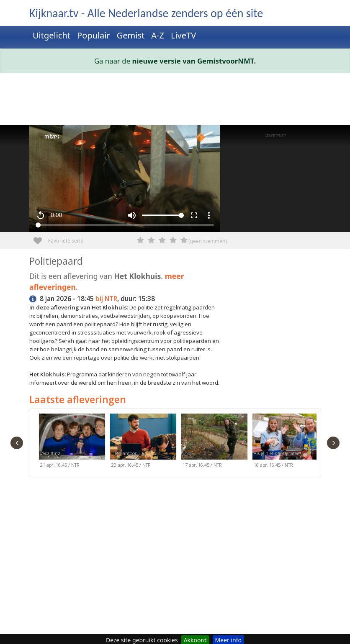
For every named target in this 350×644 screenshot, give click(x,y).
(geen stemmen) (208, 241)
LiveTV (183, 35)
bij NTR (106, 299)
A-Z (158, 35)
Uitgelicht (51, 35)
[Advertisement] (175, 101)
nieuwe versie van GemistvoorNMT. (194, 61)
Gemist (131, 35)
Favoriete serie (41, 238)
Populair (94, 35)
